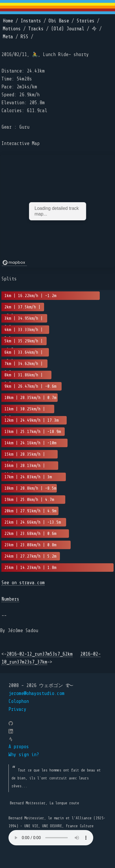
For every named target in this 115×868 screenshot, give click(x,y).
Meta (8, 37)
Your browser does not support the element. (51, 838)
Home (8, 21)
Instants (31, 21)
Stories (85, 21)
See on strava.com (23, 583)
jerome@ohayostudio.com (36, 693)
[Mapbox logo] (14, 263)
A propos (19, 747)
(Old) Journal (68, 29)
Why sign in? (24, 755)
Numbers (10, 599)
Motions (12, 29)
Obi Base (59, 21)
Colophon (19, 701)
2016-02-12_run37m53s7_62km (40, 654)
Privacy (17, 709)
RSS (24, 37)
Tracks (36, 29)
